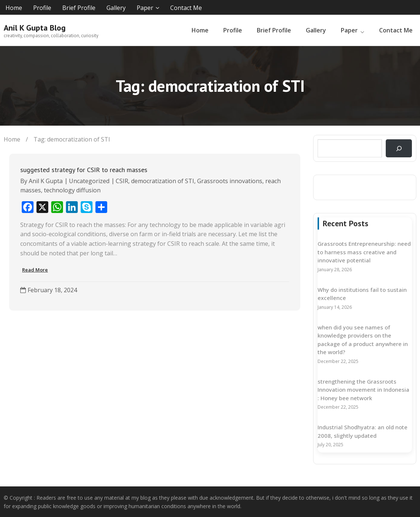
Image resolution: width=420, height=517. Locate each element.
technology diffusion (72, 190)
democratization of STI (163, 181)
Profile (42, 8)
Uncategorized (89, 181)
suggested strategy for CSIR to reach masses (84, 170)
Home (14, 8)
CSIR (122, 181)
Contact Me (186, 8)
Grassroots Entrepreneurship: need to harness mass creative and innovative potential (364, 252)
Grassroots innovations (230, 181)
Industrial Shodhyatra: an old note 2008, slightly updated (363, 431)
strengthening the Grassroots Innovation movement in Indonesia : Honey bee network (363, 390)
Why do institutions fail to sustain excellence (362, 294)
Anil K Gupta (46, 181)
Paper (145, 8)
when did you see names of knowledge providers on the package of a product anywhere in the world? (363, 340)
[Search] (399, 148)
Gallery (116, 8)
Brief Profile (79, 8)
